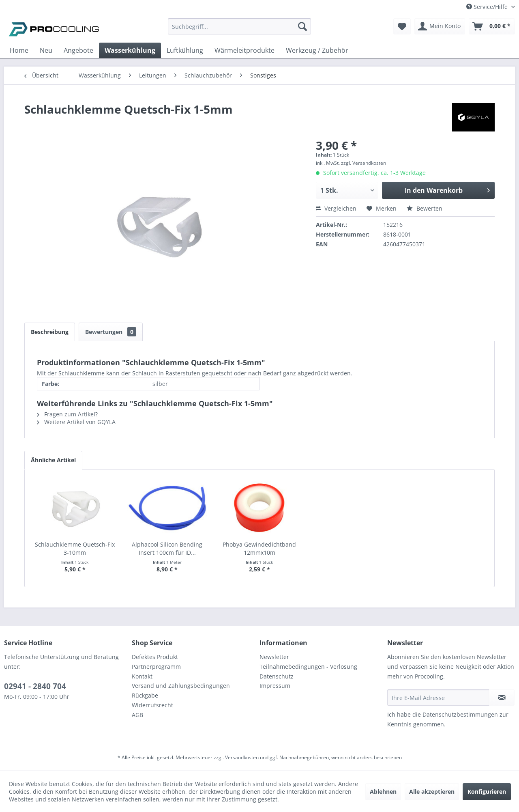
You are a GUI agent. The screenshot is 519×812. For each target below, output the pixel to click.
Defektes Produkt (155, 657)
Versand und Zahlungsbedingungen (181, 686)
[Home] (19, 50)
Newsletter (274, 657)
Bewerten (425, 208)
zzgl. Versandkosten (364, 163)
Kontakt (142, 676)
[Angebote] (78, 50)
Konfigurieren (487, 792)
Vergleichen (336, 208)
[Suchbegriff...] (239, 26)
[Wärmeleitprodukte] (244, 50)
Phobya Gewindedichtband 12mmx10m (259, 548)
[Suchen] (302, 26)
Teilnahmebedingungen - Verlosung (308, 667)
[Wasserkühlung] (130, 50)
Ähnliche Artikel (53, 460)
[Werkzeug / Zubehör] (317, 50)
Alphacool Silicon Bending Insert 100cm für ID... (167, 548)
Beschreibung (50, 332)
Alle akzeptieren (432, 792)
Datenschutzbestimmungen (460, 714)
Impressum (275, 686)
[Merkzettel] (402, 26)
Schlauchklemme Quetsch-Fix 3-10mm (75, 548)
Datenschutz (277, 676)
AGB (137, 715)
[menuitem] (239, 30)
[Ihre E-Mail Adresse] (438, 698)
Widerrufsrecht (152, 705)
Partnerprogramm (156, 667)
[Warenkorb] (492, 26)
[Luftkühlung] (185, 50)
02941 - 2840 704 (35, 686)
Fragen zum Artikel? (67, 414)
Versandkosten (242, 757)
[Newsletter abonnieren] (502, 698)
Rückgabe (145, 695)
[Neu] (46, 50)
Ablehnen (383, 792)
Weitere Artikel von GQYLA (76, 422)
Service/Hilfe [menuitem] (488, 7)
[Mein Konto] (440, 26)
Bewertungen (111, 332)
